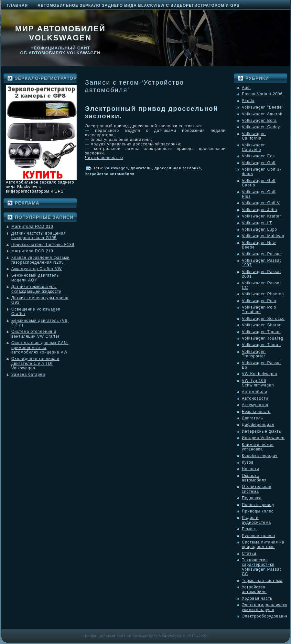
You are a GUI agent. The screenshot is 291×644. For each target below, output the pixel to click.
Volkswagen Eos (258, 156)
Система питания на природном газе (263, 544)
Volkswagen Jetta (259, 210)
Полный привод (258, 505)
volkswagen (116, 168)
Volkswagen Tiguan (261, 332)
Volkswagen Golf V (261, 203)
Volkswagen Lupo (259, 229)
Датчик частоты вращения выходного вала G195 (39, 236)
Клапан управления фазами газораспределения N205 (40, 260)
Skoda (248, 101)
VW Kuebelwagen (259, 374)
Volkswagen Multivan (263, 236)
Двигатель (253, 418)
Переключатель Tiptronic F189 (43, 245)
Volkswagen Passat (261, 254)
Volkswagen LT (257, 223)
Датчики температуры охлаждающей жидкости (36, 289)
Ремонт (249, 529)
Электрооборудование (265, 616)
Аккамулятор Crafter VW (37, 269)
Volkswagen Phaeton (263, 294)
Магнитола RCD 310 (32, 227)
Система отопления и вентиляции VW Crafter (35, 334)
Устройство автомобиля (110, 174)
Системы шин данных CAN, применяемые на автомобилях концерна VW (40, 348)
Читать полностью (104, 158)
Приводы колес (258, 511)
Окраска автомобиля (254, 478)
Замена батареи (28, 375)
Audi (246, 88)
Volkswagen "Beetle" (263, 107)
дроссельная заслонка (178, 168)
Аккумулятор (255, 405)
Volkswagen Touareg (263, 338)
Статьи (249, 554)
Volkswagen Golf (259, 163)
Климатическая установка (258, 447)
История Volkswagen (263, 438)
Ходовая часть (257, 598)
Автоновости (255, 398)
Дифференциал (258, 425)
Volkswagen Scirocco (263, 319)
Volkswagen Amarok (262, 114)
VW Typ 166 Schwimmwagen (258, 383)
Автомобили (254, 392)
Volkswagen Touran (261, 345)
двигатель (141, 168)
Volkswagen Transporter (254, 354)
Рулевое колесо (259, 536)
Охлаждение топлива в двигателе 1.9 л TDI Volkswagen (35, 363)
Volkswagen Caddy (261, 127)
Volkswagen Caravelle (254, 147)
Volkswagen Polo (259, 301)
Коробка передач (260, 456)
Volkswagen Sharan (262, 325)
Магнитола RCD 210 (32, 251)
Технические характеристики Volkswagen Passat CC (261, 567)
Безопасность (256, 412)
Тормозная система (262, 581)
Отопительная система (257, 489)
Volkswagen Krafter (261, 216)
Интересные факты (262, 431)
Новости (250, 469)
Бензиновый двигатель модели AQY (35, 278)
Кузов (248, 462)
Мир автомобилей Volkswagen (60, 33)
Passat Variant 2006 (262, 94)
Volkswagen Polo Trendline (259, 310)
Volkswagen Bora (259, 121)
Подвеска (252, 498)
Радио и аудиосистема (256, 520)
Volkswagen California (254, 136)
